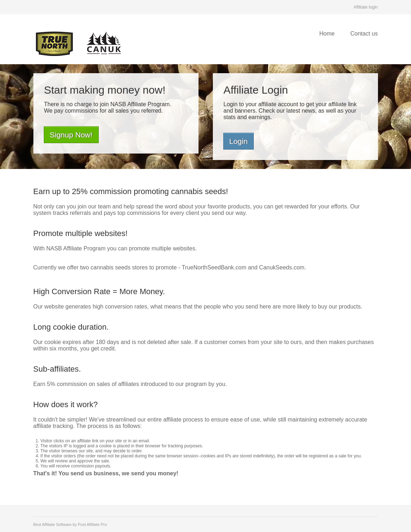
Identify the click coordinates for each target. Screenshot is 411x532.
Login (239, 141)
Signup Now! (71, 135)
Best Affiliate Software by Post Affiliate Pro (70, 524)
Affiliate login (366, 7)
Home (327, 34)
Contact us (364, 34)
